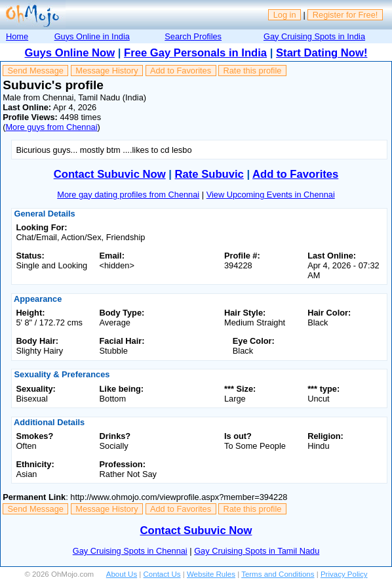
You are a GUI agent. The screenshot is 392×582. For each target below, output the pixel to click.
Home (17, 36)
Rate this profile (252, 71)
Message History (107, 71)
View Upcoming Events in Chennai (271, 195)
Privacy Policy (344, 574)
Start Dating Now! (322, 53)
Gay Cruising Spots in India (314, 36)
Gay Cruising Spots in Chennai (130, 551)
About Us (122, 574)
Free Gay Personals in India (195, 53)
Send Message (36, 71)
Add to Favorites (181, 71)
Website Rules (211, 574)
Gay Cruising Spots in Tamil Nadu (257, 551)
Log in (285, 15)
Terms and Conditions (278, 574)
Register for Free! (345, 15)
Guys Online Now (70, 53)
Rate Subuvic (209, 174)
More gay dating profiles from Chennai (128, 195)
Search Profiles (193, 36)
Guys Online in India (92, 36)
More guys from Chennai (51, 127)
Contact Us (162, 574)
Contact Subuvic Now (110, 174)
